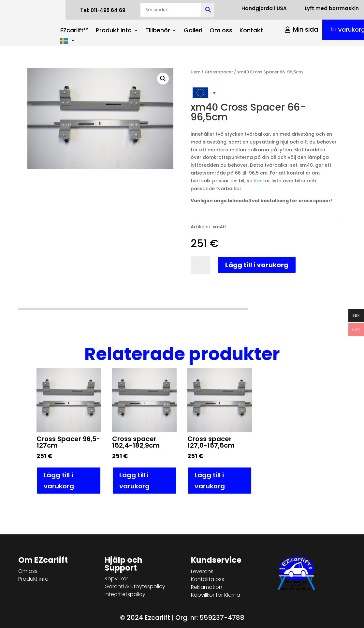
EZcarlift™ (74, 31)
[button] (163, 79)
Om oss (221, 31)
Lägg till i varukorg (257, 265)
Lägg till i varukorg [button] (59, 481)
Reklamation (207, 587)
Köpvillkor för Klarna (216, 595)
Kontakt (251, 31)
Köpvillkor (116, 579)
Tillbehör (158, 31)
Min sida (306, 30)
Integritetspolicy (125, 594)
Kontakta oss (208, 579)
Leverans (202, 571)
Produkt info (114, 31)
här (258, 181)
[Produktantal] (200, 265)
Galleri (193, 31)
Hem (196, 72)
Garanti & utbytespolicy (135, 586)
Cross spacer (219, 72)
